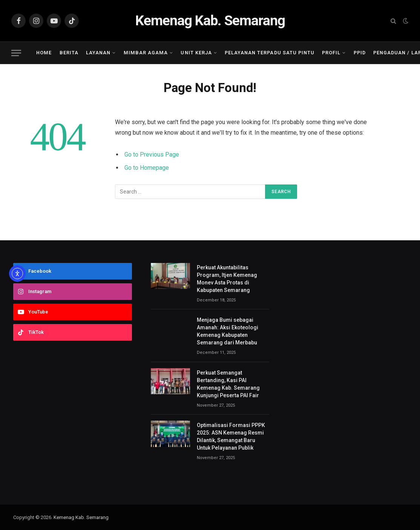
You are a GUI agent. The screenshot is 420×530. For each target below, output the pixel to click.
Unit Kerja (196, 53)
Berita (69, 53)
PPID (360, 53)
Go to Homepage (147, 168)
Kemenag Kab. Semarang (81, 517)
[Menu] (16, 53)
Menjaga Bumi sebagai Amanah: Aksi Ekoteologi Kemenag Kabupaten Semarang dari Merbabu (228, 331)
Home (44, 53)
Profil (331, 53)
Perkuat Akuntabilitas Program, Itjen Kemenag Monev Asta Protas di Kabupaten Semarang (227, 279)
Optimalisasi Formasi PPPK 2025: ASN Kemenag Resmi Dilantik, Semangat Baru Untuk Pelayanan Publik (231, 436)
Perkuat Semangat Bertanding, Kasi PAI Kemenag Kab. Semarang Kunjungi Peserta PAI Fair (228, 384)
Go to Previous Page (152, 154)
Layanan (98, 53)
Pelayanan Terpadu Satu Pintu (270, 53)
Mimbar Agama (146, 53)
